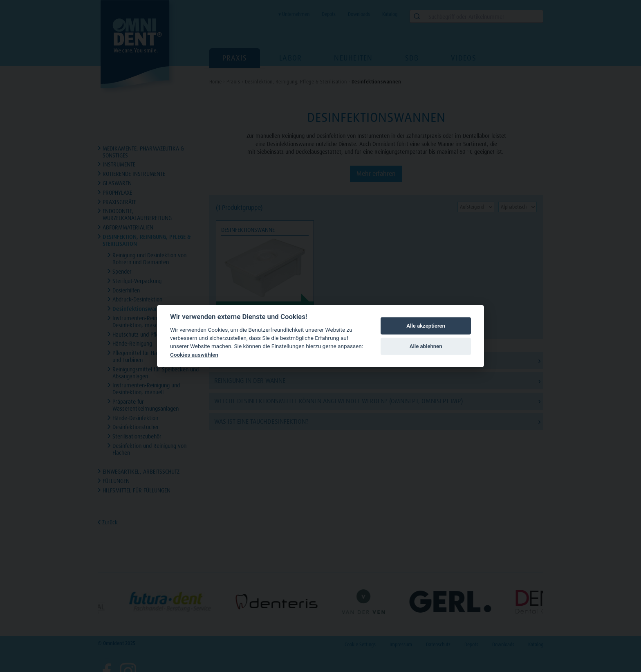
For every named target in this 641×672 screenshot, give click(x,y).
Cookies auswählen (194, 355)
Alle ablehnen (426, 346)
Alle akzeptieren (426, 326)
